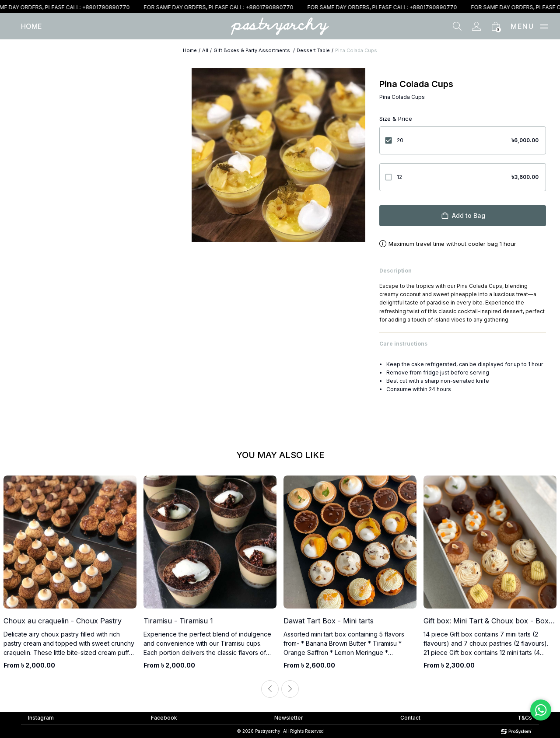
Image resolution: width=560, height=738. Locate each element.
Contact (410, 718)
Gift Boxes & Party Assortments (252, 50)
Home (190, 50)
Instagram (41, 718)
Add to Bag (463, 216)
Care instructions (463, 344)
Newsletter (289, 718)
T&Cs (525, 718)
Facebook (164, 718)
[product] (70, 573)
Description (463, 271)
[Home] (31, 26)
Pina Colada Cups (356, 50)
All (205, 50)
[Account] (476, 26)
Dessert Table (313, 50)
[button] (544, 26)
